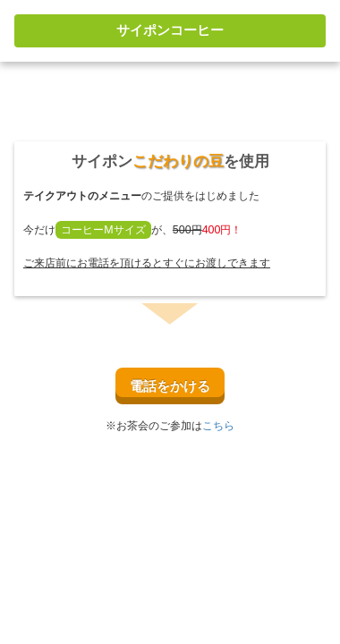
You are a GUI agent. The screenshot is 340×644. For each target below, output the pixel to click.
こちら (218, 426)
